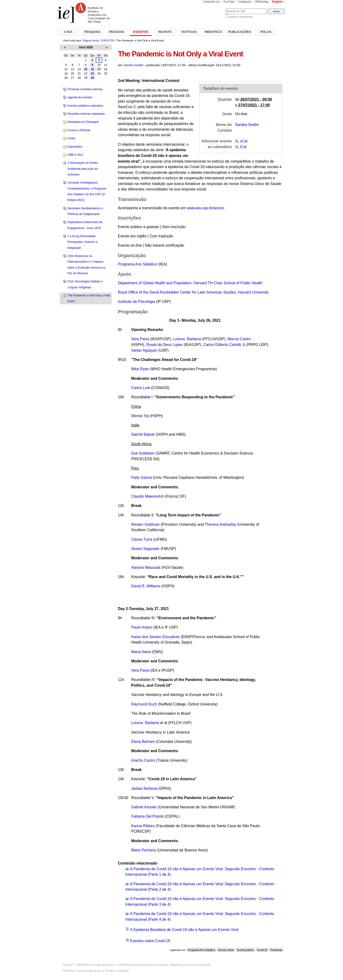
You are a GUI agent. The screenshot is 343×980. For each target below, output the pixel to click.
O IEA (68, 32)
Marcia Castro (239, 339)
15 (86, 69)
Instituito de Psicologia (136, 302)
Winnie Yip (140, 416)
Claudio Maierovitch (148, 496)
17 (99, 69)
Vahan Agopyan (144, 350)
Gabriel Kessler (144, 807)
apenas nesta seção (241, 17)
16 (92, 69)
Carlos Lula (141, 388)
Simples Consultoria (117, 971)
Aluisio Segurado (145, 549)
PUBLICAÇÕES (240, 32)
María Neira (141, 652)
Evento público (245, 950)
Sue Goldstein (143, 453)
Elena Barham (143, 742)
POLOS (266, 32)
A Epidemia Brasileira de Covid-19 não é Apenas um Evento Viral (184, 930)
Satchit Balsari (143, 434)
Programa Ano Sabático (138, 264)
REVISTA (165, 32)
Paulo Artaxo (142, 627)
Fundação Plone (147, 965)
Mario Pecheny (144, 850)
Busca (214, 8)
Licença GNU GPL (200, 965)
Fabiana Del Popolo (148, 816)
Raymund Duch (144, 704)
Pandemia (276, 950)
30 (92, 78)
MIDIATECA (213, 32)
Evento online (226, 950)
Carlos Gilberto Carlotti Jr (224, 345)
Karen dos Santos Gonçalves (156, 637)
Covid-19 (262, 950)
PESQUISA (92, 32)
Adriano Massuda (146, 567)
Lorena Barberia (187, 339)
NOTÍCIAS (189, 32)
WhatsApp (262, 2)
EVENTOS (141, 32)
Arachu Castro (143, 760)
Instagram (245, 2)
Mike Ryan (140, 369)
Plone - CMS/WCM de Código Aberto (88, 965)
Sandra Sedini (133, 65)
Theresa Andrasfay (221, 524)
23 (92, 74)
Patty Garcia (141, 477)
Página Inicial (91, 40)
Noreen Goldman (146, 524)
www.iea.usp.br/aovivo (206, 208)
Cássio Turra (142, 539)
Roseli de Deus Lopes (165, 345)
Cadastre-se (211, 2)
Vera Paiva (140, 339)
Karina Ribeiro (143, 826)
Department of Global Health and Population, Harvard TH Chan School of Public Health (190, 283)
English (277, 2)
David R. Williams (146, 586)
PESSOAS (117, 32)
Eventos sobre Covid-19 (150, 941)
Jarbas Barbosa (144, 788)
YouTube (229, 2)
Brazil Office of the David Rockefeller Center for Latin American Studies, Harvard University (193, 292)
